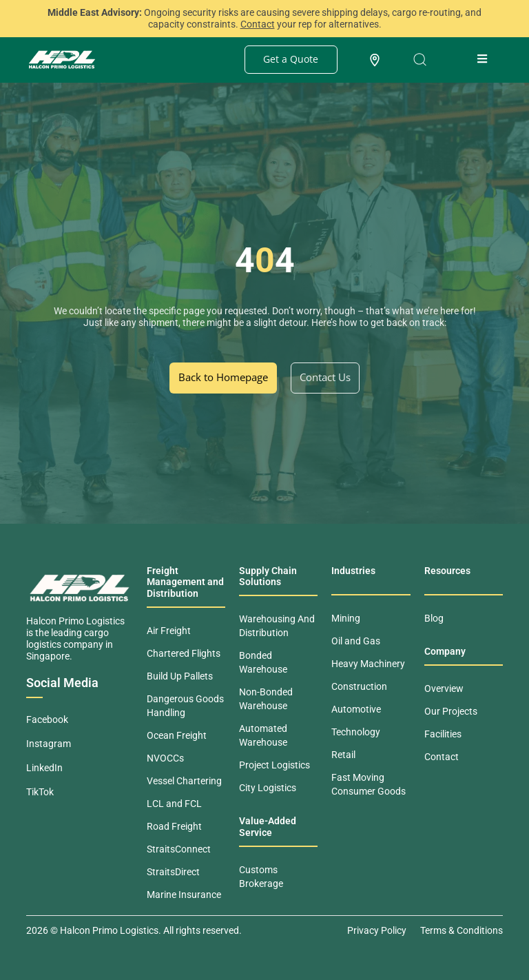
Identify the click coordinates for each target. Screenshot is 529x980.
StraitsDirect (173, 872)
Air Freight (169, 631)
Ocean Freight (177, 735)
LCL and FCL (174, 804)
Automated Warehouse (263, 735)
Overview (444, 688)
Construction (359, 686)
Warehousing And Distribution (277, 626)
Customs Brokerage (261, 877)
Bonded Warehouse (263, 662)
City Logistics (268, 788)
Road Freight (174, 826)
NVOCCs (165, 758)
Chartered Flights (184, 653)
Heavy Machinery (368, 664)
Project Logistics (274, 765)
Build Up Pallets (180, 676)
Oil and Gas (356, 641)
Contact (442, 757)
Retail (343, 755)
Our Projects (451, 711)
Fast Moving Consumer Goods (369, 784)
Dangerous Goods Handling (185, 706)
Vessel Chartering (184, 781)
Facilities (443, 734)
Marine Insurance (184, 895)
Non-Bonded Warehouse (266, 699)
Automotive (356, 709)
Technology (356, 732)
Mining (346, 618)
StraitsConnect (179, 849)
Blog (434, 618)
